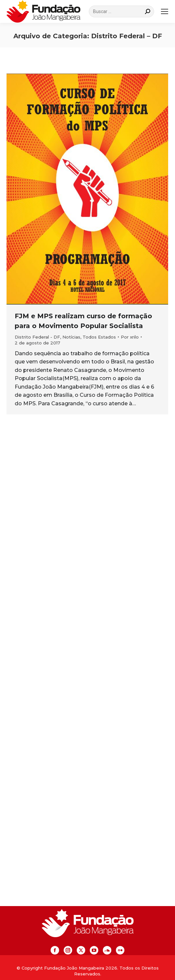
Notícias (71, 337)
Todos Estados (99, 337)
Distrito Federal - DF (37, 337)
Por (130, 337)
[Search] (121, 11)
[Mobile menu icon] (165, 11)
